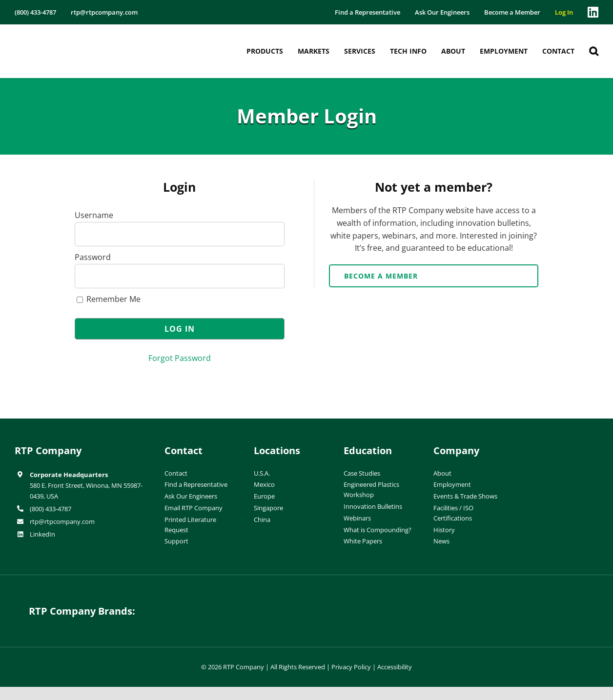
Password (93, 257)
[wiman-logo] (381, 603)
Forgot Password (180, 358)
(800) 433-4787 (51, 509)
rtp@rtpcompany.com (62, 521)
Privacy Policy (351, 667)
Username (94, 215)
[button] (594, 51)
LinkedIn (42, 534)
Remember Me (109, 299)
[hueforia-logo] (232, 603)
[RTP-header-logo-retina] (57, 36)
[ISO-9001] (579, 447)
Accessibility (395, 667)
